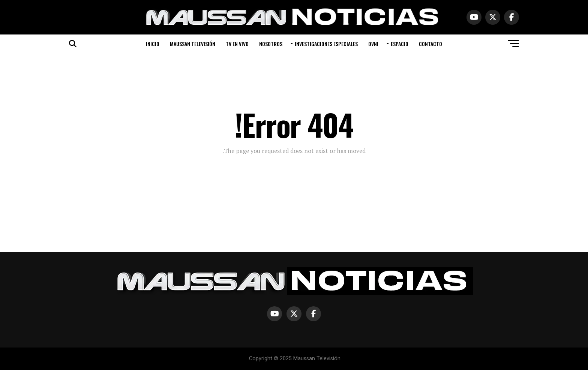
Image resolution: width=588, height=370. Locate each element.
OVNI (373, 44)
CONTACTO (430, 44)
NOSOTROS (271, 44)
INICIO (153, 44)
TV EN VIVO (237, 44)
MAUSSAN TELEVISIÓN (193, 44)
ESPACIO (400, 44)
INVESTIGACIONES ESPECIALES (326, 44)
